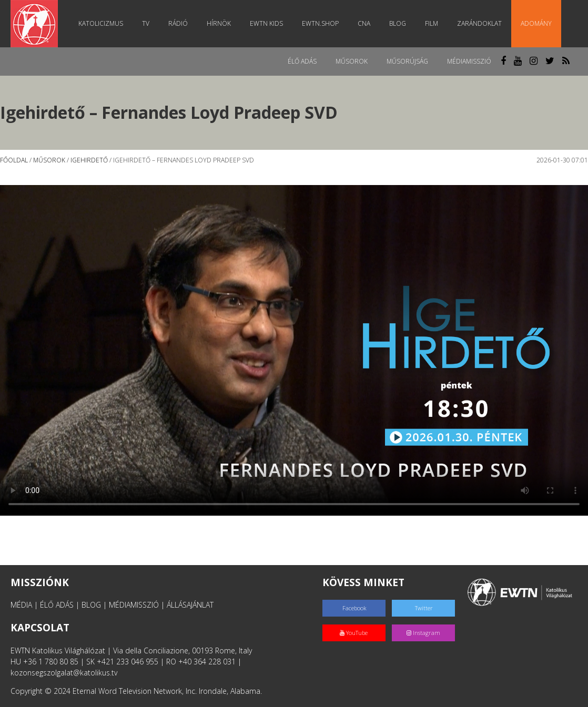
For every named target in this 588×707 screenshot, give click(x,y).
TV (146, 23)
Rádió (178, 23)
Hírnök (219, 23)
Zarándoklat (479, 23)
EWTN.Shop (320, 23)
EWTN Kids (266, 23)
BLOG (91, 605)
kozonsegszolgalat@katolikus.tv (64, 673)
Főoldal (14, 160)
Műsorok (352, 61)
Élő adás (302, 61)
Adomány (536, 23)
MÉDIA (21, 605)
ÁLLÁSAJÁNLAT (190, 605)
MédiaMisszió (469, 61)
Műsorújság (407, 61)
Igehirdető (89, 160)
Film (432, 23)
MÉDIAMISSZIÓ (134, 605)
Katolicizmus (101, 23)
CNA (364, 23)
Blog (398, 23)
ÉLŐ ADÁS (57, 605)
